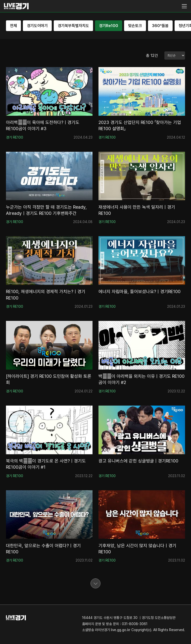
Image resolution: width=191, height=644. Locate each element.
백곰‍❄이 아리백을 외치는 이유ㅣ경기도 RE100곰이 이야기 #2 (142, 379)
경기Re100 (109, 26)
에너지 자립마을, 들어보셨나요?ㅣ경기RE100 (140, 291)
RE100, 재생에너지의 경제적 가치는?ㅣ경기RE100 (46, 295)
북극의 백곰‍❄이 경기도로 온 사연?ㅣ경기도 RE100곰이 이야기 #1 (46, 464)
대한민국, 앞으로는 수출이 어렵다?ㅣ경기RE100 (43, 549)
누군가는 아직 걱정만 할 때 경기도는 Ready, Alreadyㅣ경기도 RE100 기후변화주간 (46, 210)
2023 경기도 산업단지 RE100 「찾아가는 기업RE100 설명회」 (140, 125)
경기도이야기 (37, 26)
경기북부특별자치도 (73, 26)
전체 (13, 26)
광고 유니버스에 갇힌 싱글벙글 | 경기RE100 (138, 461)
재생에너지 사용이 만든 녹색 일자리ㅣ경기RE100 (137, 210)
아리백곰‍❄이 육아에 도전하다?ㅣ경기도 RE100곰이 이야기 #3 (43, 125)
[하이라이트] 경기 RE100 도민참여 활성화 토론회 (49, 379)
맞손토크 (135, 26)
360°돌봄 (160, 26)
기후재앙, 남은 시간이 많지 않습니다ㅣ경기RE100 (137, 549)
